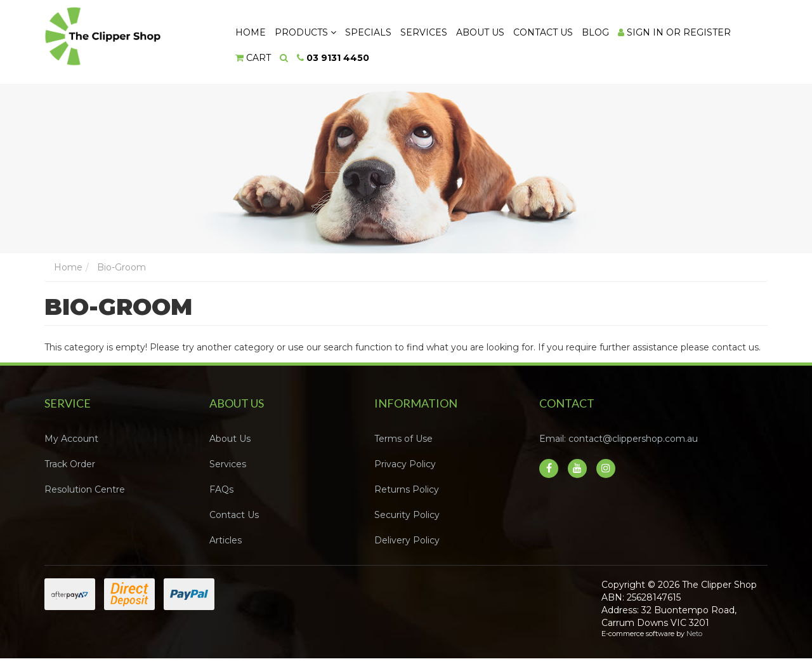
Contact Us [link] (234, 515)
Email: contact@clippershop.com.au (619, 439)
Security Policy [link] (407, 515)
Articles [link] (226, 541)
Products (306, 32)
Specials (370, 32)
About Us (483, 32)
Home (251, 32)
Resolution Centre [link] (85, 490)
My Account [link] (71, 439)
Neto (694, 634)
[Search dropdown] (284, 59)
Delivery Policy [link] (407, 541)
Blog (599, 32)
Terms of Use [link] (403, 439)
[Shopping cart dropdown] (253, 59)
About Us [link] (230, 439)
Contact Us (546, 32)
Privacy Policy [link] (405, 465)
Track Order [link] (70, 465)
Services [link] (228, 465)
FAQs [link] (221, 490)
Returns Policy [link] (407, 490)
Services (426, 32)
